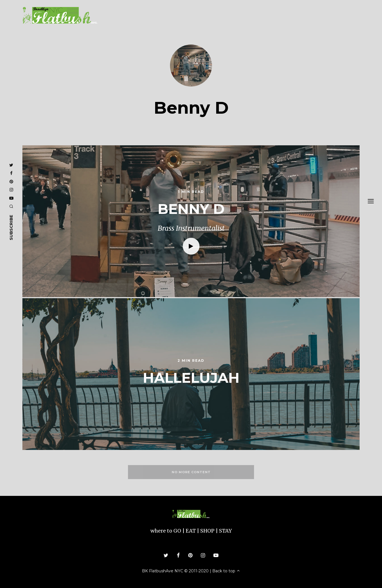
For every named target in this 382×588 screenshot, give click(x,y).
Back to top (226, 571)
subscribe (11, 227)
